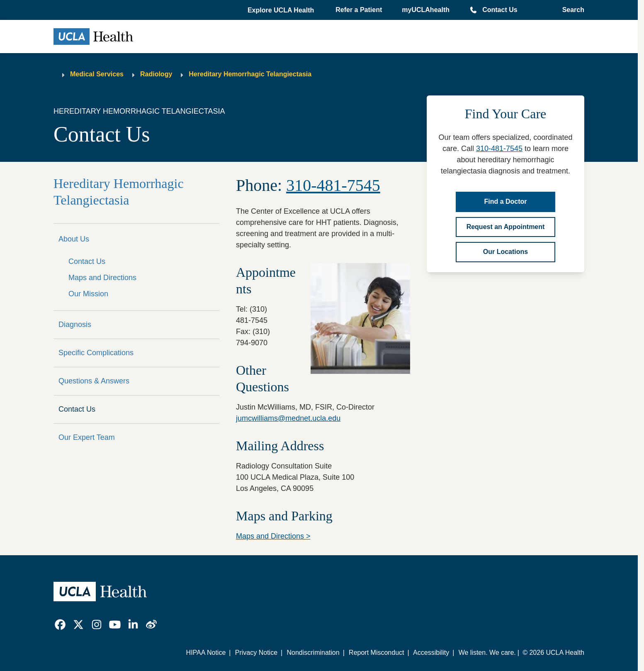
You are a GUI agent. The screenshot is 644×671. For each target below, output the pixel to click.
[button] (282, 10)
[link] (60, 625)
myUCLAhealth (426, 10)
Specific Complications (96, 353)
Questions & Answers (94, 381)
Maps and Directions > (273, 536)
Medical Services (97, 74)
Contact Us (500, 10)
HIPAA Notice (206, 653)
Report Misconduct (376, 653)
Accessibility (431, 653)
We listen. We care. (487, 653)
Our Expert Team (87, 437)
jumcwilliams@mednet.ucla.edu (288, 418)
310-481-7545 (499, 149)
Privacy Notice (256, 653)
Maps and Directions (102, 278)
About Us (74, 239)
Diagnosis (75, 325)
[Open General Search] (571, 10)
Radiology (156, 74)
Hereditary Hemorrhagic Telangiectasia (250, 74)
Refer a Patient (359, 10)
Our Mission (88, 294)
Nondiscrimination (313, 653)
